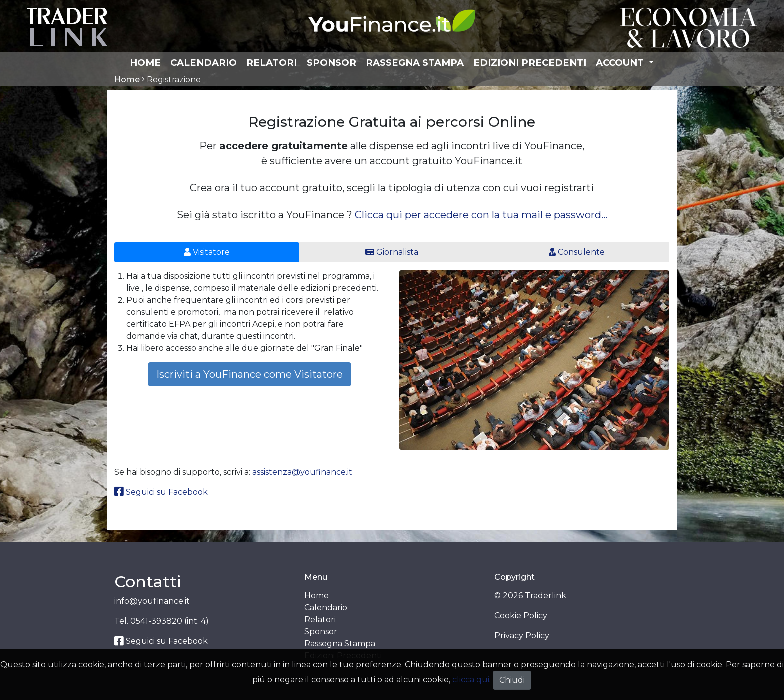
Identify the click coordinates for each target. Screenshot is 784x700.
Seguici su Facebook (161, 492)
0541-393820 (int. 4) (170, 621)
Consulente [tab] (577, 252)
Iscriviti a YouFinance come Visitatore (250, 374)
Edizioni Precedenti (530, 63)
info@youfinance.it (152, 601)
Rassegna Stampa (415, 63)
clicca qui (471, 680)
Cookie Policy (521, 616)
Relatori (272, 63)
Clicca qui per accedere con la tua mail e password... (481, 215)
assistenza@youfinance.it (302, 472)
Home (145, 63)
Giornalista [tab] (392, 252)
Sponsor (332, 63)
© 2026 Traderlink (530, 596)
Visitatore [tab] (207, 252)
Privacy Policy (522, 636)
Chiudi (512, 680)
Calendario (204, 63)
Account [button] (621, 63)
